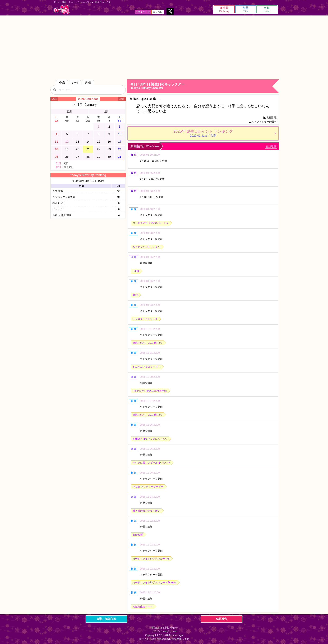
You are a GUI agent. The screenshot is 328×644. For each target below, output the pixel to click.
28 (88, 157)
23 (109, 149)
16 (109, 142)
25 (56, 157)
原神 (135, 295)
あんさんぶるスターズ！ (146, 367)
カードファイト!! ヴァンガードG (151, 559)
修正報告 (222, 619)
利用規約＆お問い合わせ (164, 628)
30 (109, 157)
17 (120, 142)
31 (120, 157)
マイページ (144, 12)
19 (67, 149)
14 (88, 142)
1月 (88, 105)
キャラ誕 (62, 10)
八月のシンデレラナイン (146, 247)
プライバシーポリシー (164, 631)
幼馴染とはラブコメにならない (150, 439)
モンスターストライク (145, 319)
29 (99, 157)
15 (99, 142)
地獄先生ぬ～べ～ (143, 607)
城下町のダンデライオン (146, 511)
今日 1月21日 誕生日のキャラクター (204, 86)
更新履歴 (271, 147)
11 (56, 142)
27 (78, 157)
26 (67, 157)
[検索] (55, 90)
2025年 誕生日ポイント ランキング (203, 133)
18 (56, 149)
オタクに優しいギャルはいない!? (151, 463)
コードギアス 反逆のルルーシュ (151, 223)
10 (120, 134)
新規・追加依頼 (107, 619)
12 (67, 142)
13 (78, 142)
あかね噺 (138, 535)
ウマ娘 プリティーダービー (148, 487)
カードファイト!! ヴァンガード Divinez (154, 583)
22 (99, 149)
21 (88, 149)
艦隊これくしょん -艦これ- (148, 343)
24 (120, 149)
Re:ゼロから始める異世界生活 (150, 391)
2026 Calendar (88, 99)
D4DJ (136, 271)
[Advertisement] (164, 47)
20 (78, 149)
